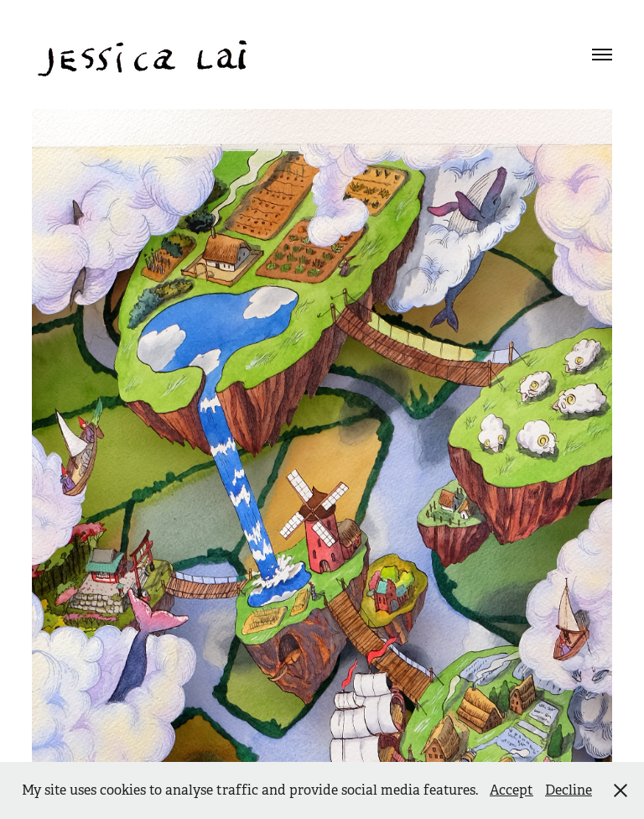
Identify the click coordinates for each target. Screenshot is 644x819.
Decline (569, 790)
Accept (512, 790)
